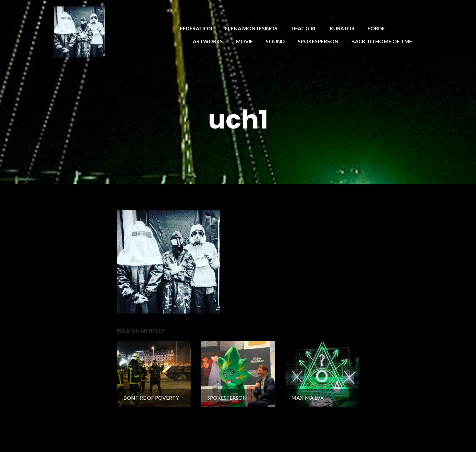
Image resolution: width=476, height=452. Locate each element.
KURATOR (342, 28)
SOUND (275, 41)
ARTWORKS (208, 41)
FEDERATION (196, 28)
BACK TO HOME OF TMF (382, 41)
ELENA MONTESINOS (251, 28)
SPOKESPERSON (318, 41)
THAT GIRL (304, 28)
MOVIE (244, 41)
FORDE (376, 28)
